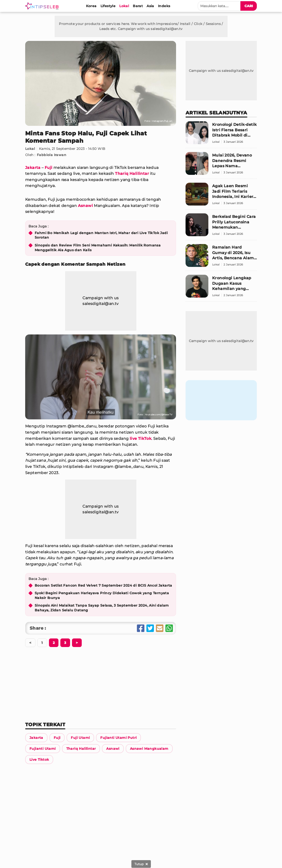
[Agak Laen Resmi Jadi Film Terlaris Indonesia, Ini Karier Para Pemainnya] (221, 196)
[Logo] (43, 6)
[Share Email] (160, 628)
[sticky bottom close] (141, 864)
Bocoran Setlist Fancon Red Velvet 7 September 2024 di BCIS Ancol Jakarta (103, 585)
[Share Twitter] (150, 628)
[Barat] (138, 6)
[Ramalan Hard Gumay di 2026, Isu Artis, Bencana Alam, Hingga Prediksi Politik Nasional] (221, 257)
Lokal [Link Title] (30, 149)
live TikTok (141, 439)
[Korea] (91, 6)
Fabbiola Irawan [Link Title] (52, 155)
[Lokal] (124, 6)
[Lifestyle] (108, 6)
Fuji (49, 168)
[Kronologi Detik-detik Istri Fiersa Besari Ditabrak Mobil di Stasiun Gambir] (221, 135)
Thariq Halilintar (132, 174)
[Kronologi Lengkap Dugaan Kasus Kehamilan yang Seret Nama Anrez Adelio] (221, 288)
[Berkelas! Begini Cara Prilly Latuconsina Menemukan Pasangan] (221, 227)
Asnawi (85, 206)
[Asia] (150, 6)
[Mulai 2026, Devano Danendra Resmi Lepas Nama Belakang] (221, 165)
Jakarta (33, 168)
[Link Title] (36, 738)
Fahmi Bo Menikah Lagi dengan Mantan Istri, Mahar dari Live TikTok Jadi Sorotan (101, 235)
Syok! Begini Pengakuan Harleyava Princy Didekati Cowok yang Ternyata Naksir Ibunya (102, 595)
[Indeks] (164, 6)
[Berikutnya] (54, 643)
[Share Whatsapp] (169, 628)
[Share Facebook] (141, 628)
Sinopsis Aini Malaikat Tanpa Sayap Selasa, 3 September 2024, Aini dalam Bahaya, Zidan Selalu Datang (102, 608)
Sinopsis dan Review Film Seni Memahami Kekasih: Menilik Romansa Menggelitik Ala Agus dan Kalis (98, 248)
